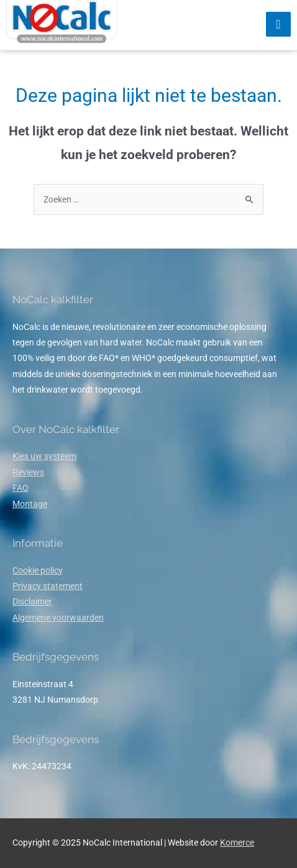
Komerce (237, 843)
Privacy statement (48, 586)
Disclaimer (32, 601)
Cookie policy (38, 570)
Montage (30, 504)
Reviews (28, 472)
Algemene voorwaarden (58, 618)
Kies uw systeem (44, 456)
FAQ (21, 488)
